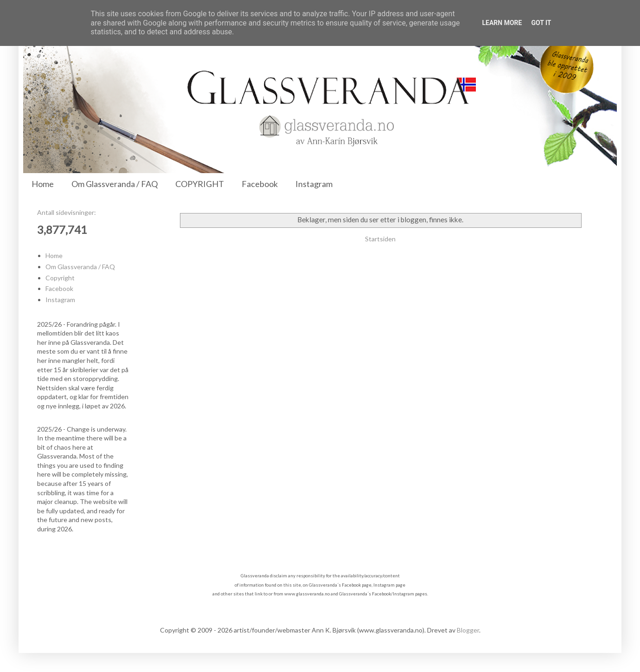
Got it (541, 23)
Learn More (502, 23)
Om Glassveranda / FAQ (115, 184)
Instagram (314, 184)
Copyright (60, 278)
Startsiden (380, 239)
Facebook (260, 184)
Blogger (468, 630)
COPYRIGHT (200, 184)
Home (43, 184)
